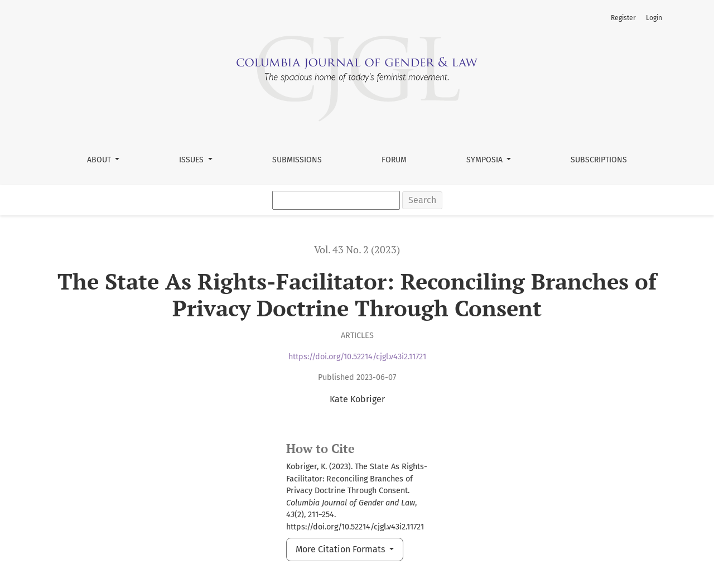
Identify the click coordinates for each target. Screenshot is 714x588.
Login (654, 18)
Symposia (486, 160)
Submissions (297, 160)
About (100, 160)
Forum (394, 160)
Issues (192, 160)
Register (623, 18)
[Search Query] (336, 200)
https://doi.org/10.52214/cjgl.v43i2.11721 (357, 357)
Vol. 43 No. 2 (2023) (357, 250)
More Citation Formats (341, 549)
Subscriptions (599, 160)
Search (422, 200)
